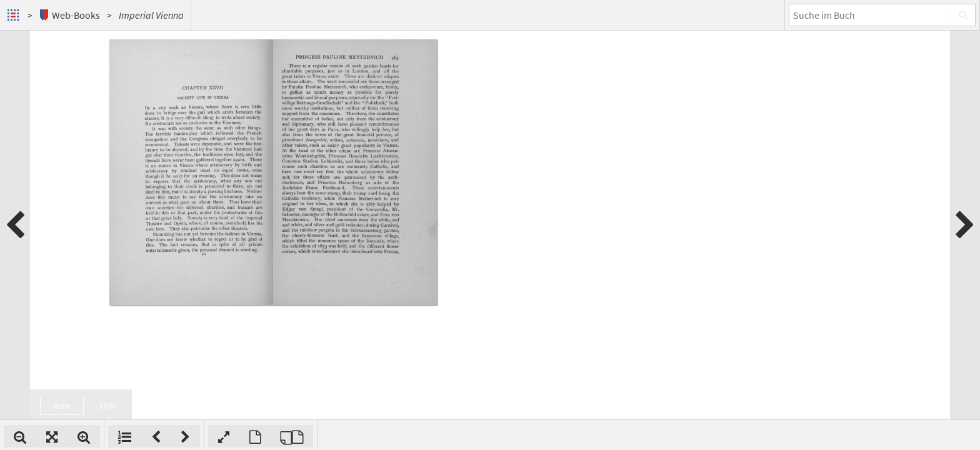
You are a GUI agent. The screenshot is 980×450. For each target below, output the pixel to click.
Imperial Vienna (151, 15)
